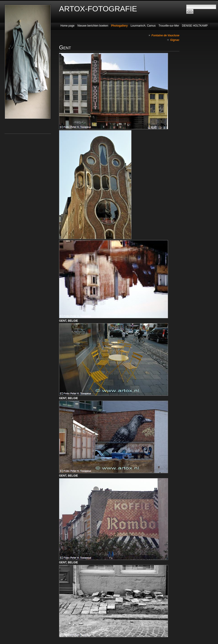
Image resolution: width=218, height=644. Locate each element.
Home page (67, 26)
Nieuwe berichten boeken (93, 26)
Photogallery (119, 26)
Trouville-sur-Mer (169, 26)
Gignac (175, 40)
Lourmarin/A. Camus (143, 26)
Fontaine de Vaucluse (165, 35)
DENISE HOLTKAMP (195, 26)
